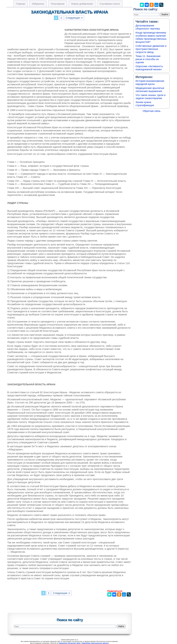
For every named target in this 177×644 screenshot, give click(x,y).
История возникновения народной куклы (150, 82)
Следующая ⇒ (74, 18)
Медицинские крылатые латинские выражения (150, 89)
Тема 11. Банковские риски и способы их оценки (148, 59)
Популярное (58, 4)
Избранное (38, 4)
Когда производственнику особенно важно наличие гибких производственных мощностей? (151, 37)
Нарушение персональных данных (95, 643)
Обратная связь (152, 111)
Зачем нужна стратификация (145, 104)
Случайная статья (110, 4)
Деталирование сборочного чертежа (148, 27)
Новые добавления (82, 4)
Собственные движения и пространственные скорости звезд (151, 49)
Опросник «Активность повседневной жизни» (149, 68)
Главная (20, 4)
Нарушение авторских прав (69, 643)
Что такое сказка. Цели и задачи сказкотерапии (150, 97)
